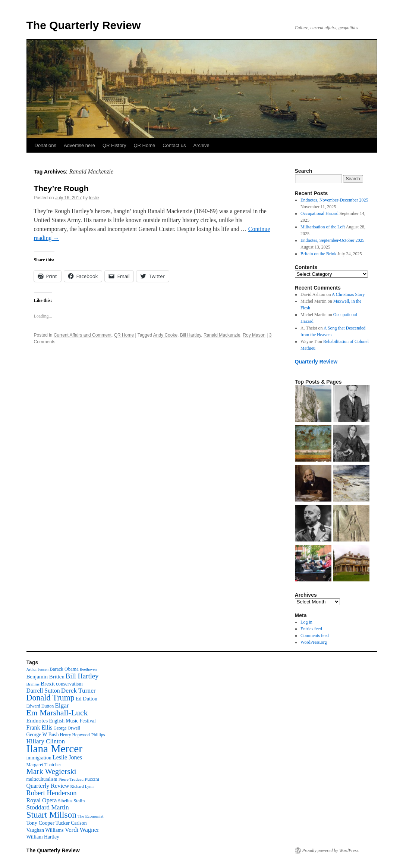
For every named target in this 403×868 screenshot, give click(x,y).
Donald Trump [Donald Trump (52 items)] (51, 698)
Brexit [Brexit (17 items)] (48, 683)
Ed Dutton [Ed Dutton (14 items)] (86, 699)
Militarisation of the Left (323, 227)
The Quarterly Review (84, 25)
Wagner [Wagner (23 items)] (89, 830)
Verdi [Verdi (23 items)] (72, 830)
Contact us (174, 145)
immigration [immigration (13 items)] (39, 758)
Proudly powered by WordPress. (331, 850)
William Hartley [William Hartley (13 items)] (43, 837)
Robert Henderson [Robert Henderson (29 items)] (52, 793)
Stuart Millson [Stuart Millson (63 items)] (52, 815)
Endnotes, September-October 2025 (332, 240)
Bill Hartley (191, 335)
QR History (114, 145)
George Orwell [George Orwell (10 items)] (67, 728)
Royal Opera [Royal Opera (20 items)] (42, 800)
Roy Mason (254, 335)
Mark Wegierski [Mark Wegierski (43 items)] (51, 771)
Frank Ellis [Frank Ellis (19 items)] (40, 728)
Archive (201, 145)
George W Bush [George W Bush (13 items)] (43, 735)
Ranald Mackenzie (222, 335)
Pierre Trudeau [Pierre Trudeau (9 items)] (71, 779)
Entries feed (311, 629)
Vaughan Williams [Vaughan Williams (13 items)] (45, 830)
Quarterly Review (316, 362)
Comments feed (315, 636)
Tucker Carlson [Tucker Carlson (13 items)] (71, 823)
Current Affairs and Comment (83, 335)
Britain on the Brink (318, 254)
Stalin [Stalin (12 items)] (79, 801)
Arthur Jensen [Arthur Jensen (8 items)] (37, 669)
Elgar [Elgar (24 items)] (62, 705)
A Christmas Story (348, 294)
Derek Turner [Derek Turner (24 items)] (78, 691)
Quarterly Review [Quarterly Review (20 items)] (48, 786)
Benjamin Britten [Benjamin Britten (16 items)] (45, 677)
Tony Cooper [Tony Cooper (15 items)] (40, 823)
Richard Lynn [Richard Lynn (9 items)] (82, 786)
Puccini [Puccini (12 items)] (92, 779)
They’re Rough (61, 188)
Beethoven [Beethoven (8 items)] (88, 669)
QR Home (144, 145)
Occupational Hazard (319, 213)
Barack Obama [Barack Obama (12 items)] (64, 669)
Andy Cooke (165, 335)
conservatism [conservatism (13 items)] (69, 684)
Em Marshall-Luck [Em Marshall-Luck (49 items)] (57, 713)
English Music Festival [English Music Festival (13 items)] (72, 721)
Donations (46, 145)
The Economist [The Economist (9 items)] (90, 816)
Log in (306, 622)
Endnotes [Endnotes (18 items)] (37, 720)
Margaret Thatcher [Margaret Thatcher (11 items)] (44, 765)
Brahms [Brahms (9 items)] (33, 684)
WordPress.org (314, 642)
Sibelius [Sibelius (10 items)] (65, 801)
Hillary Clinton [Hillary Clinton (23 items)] (46, 741)
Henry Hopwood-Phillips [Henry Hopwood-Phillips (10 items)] (82, 735)
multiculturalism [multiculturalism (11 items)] (42, 779)
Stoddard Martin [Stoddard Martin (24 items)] (48, 807)
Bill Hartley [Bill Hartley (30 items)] (82, 676)
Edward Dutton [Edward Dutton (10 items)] (40, 706)
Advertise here (79, 145)
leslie (94, 198)
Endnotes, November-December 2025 (334, 200)
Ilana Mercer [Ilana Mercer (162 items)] (55, 749)
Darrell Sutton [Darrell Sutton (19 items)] (43, 691)
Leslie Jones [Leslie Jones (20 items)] (67, 757)
